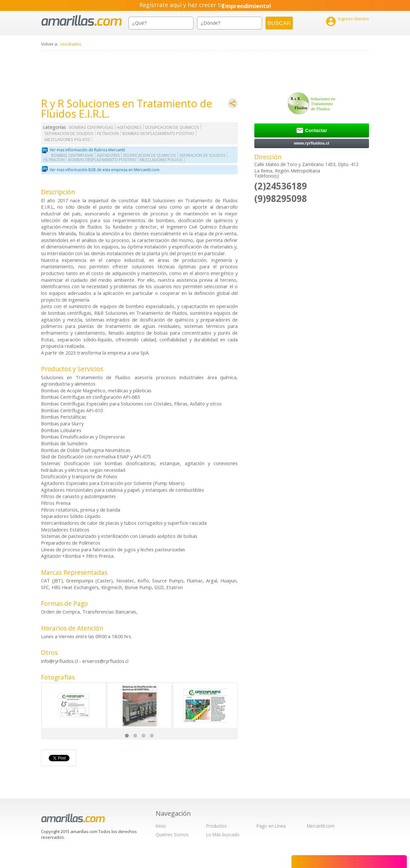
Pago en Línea (271, 826)
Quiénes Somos (172, 835)
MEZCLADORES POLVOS (67, 140)
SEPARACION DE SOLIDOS (69, 134)
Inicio (161, 826)
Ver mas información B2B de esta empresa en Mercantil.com (105, 170)
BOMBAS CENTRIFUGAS (91, 127)
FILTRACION (108, 134)
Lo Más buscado (223, 835)
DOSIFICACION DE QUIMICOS (172, 127)
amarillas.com (82, 21)
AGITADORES (129, 127)
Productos (217, 826)
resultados (71, 44)
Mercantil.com (321, 826)
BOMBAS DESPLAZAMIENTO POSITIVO (158, 134)
